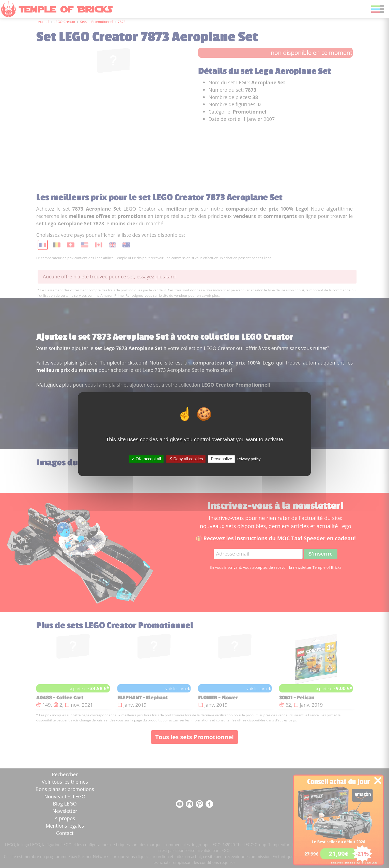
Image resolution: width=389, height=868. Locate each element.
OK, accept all (146, 459)
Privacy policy (249, 459)
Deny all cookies (186, 459)
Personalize (222, 459)
